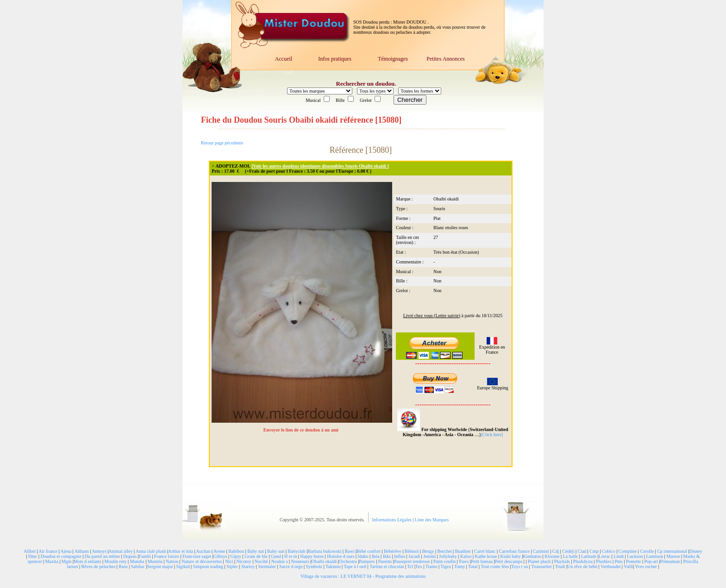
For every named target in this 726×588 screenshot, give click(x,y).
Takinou (333, 566)
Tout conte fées (495, 566)
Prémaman (670, 561)
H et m (291, 556)
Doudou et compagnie (61, 556)
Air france (48, 551)
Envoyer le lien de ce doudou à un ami (302, 430)
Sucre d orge (291, 566)
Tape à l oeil (355, 566)
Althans (82, 551)
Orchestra (348, 561)
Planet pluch (539, 561)
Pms (618, 561)
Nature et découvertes (202, 561)
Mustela (155, 561)
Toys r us (520, 566)
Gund (276, 556)
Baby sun (276, 551)
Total (473, 566)
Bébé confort (369, 551)
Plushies (604, 561)
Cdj (556, 551)
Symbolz (314, 566)
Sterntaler (267, 566)
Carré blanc (485, 551)
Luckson (635, 556)
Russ (123, 566)
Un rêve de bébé (582, 566)
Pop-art (651, 561)
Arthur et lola (181, 551)
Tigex (446, 566)
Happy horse (312, 556)
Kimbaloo (532, 556)
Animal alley (121, 551)
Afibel (30, 551)
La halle (570, 556)
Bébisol (412, 551)
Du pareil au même (102, 556)
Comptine (628, 551)
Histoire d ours (341, 556)
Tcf (410, 566)
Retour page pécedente (222, 143)
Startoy (248, 566)
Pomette (634, 561)
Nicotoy (244, 561)
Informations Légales (393, 520)
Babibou (236, 551)
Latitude (589, 556)
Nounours (300, 561)
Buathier (463, 551)
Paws (464, 561)
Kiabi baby (510, 556)
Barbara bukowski (324, 551)
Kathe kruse (486, 556)
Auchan (203, 551)
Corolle (647, 551)
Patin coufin (445, 561)
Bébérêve (393, 551)
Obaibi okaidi (324, 561)
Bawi (349, 551)
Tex (419, 566)
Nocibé (261, 561)
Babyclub (297, 551)
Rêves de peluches (98, 566)
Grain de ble (256, 556)
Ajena (66, 551)
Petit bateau (482, 561)
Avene (219, 551)
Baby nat (256, 551)
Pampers (367, 561)
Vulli (628, 566)
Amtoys (99, 551)
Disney (695, 551)
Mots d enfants (87, 561)
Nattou (172, 561)
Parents (385, 561)
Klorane (552, 556)
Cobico (609, 551)
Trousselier (541, 566)
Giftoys (220, 556)
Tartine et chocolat (387, 566)
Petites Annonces (445, 59)
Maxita (52, 561)
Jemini (429, 556)
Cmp (594, 551)
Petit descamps (508, 561)
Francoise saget (197, 556)
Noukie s (280, 561)
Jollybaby (448, 556)
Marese (673, 556)
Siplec (232, 566)
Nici (229, 561)
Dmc (33, 556)
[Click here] (492, 435)
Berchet (445, 551)
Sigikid (183, 566)
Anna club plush (151, 551)
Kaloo (466, 556)
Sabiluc (138, 566)
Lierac (605, 556)
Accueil (284, 59)
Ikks (387, 556)
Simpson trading (208, 566)
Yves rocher (646, 566)
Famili (145, 556)
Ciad (582, 551)
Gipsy (236, 556)
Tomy (460, 566)
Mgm (67, 561)
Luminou (654, 556)
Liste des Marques (432, 520)
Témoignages (393, 59)
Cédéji (568, 551)
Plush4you (583, 561)
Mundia (137, 561)
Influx (400, 556)
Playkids (562, 561)
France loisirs (167, 556)
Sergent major (160, 566)
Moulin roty (116, 561)
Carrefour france (514, 551)
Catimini (541, 551)
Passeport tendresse (412, 561)
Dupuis (130, 556)
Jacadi (414, 556)
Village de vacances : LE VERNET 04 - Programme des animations (363, 576)
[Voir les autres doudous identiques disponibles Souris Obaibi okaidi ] (320, 166)
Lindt (619, 556)
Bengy (428, 551)
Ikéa (375, 556)
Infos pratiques (335, 59)
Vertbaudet (610, 566)
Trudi (560, 566)
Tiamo (432, 566)
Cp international (672, 551)
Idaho (363, 556)
